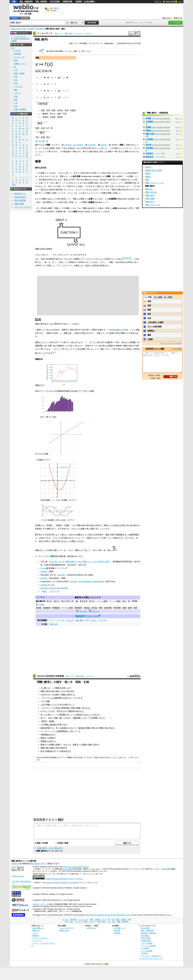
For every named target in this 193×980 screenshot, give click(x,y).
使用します (66, 688)
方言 (16, 106)
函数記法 (119, 330)
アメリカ (61, 620)
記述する (67, 698)
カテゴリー (89, 33)
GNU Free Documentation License (76, 867)
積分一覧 (126, 601)
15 (126, 258)
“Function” (61, 575)
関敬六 (148, 173)
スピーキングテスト (23, 207)
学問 (16, 77)
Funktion (92, 145)
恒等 (48, 110)
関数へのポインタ (153, 205)
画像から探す (64, 930)
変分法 (92, 601)
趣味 (16, 90)
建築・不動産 (19, 73)
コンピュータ (19, 57)
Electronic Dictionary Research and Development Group (110, 915)
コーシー (71, 193)
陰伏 (48, 137)
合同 (149, 305)
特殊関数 (117, 608)
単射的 (45, 117)
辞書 (14, 1)
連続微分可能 (56, 725)
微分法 (57, 601)
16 (130, 258)
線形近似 (149, 157)
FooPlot (44, 572)
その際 (43, 688)
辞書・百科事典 (28, 29)
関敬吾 (148, 177)
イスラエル (103, 620)
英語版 (42, 605)
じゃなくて (85, 718)
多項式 (60, 110)
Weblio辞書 (165, 869)
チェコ (93, 620)
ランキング (79, 33)
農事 (149, 335)
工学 (16, 70)
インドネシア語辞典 (148, 946)
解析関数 (134, 535)
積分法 (49, 601)
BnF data (79, 620)
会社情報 (117, 930)
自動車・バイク (20, 64)
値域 (75, 211)
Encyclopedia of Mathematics (92, 581)
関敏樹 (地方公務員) (154, 170)
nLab (52, 585)
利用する (67, 705)
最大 (42, 751)
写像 (75, 51)
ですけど (101, 718)
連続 (59, 114)
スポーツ (18, 93)
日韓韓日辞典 (67, 1)
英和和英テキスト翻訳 (49, 820)
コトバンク (55, 592)
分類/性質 (43, 104)
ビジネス (18, 51)
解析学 (78, 597)
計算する (52, 741)
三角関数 (132, 342)
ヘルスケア (18, 86)
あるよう (88, 715)
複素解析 (47, 608)
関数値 (49, 751)
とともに (54, 705)
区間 (123, 525)
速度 (73, 708)
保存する (80, 711)
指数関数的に (63, 731)
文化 (16, 80)
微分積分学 (41, 601)
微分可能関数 (117, 535)
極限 (124, 608)
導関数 (43, 741)
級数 (130, 608)
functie (104, 145)
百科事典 (40, 29)
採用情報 (117, 933)
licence (168, 915)
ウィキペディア (45, 33)
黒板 (56, 718)
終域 (45, 71)
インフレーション (48, 731)
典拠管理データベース (86, 616)
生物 (16, 96)
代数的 (73, 110)
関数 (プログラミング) (155, 183)
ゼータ (51, 695)
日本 (87, 620)
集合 (96, 151)
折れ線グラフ (77, 391)
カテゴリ (96, 611)
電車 (16, 60)
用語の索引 (69, 33)
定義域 (91, 202)
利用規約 (35, 936)
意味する (71, 695)
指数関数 (39, 346)
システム (48, 698)
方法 (52, 735)
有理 (66, 110)
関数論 (148, 130)
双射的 (60, 117)
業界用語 (18, 54)
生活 (16, 83)
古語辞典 (79, 1)
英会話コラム (20, 194)
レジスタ (49, 711)
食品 (16, 100)
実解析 (39, 608)
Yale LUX (54, 624)
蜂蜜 (149, 310)
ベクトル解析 (102, 601)
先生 (50, 718)
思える (97, 715)
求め (111, 728)
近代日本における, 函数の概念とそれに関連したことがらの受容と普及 (79, 562)
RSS (107, 964)
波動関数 (58, 698)
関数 (52, 556)
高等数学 (149, 153)
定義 (67, 151)
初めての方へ (167, 18)
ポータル (83, 611)
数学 (37, 145)
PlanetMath (54, 578)
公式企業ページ (119, 928)
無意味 (80, 715)
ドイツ (52, 620)
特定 (149, 314)
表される (86, 708)
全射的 (53, 117)
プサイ (43, 701)
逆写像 (148, 145)
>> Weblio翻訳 (176, 349)
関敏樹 (148, 167)
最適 (80, 728)
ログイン (158, 1)
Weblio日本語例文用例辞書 (51, 676)
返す (73, 691)
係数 (52, 748)
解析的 (45, 114)
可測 (65, 114)
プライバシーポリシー (40, 938)
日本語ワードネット (40, 904)
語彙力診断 (19, 204)
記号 (14, 185)
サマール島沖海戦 (155, 327)
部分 (37, 137)
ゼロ (63, 691)
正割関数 (149, 122)
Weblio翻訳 (145, 936)
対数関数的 (45, 735)
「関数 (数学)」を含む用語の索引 (49, 848)
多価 (43, 137)
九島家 (150, 339)
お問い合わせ (91, 928)
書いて (62, 718)
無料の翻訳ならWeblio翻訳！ (55, 9)
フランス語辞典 (147, 943)
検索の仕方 (36, 930)
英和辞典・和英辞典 (148, 933)
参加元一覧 (178, 18)
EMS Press (110, 581)
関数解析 (56, 608)
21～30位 (168, 297)
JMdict (50, 915)
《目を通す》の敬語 (155, 322)
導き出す (96, 728)
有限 (149, 301)
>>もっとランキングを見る (171, 343)
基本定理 (84, 601)
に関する (96, 745)
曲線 (52, 738)
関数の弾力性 (151, 192)
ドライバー (49, 708)
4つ (42, 711)
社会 (149, 318)
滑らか (53, 114)
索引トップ (59, 33)
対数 (50, 346)
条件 (48, 691)
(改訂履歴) (68, 869)
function (68, 145)
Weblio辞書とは (38, 928)
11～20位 (158, 297)
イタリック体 (46, 342)
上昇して (73, 731)
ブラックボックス (60, 255)
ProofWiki (64, 588)
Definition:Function (49, 588)
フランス (70, 620)
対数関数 (149, 148)
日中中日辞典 (55, 1)
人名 (16, 103)
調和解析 (79, 608)
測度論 (87, 608)
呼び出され (62, 711)
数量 (42, 745)
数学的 (64, 751)
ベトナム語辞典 (147, 951)
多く (42, 715)
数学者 (59, 190)
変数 (52, 148)
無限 (135, 608)
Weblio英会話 (20, 197)
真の (54, 691)
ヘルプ (180, 1)
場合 (58, 691)
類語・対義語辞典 (26, 1)
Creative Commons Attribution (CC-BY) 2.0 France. (64, 879)
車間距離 (65, 708)
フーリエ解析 (67, 608)
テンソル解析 (115, 601)
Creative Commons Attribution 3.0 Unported (62, 883)
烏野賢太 (151, 331)
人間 (48, 715)
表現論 (94, 608)
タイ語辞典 (145, 948)
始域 (38, 71)
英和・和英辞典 (41, 1)
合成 (43, 128)
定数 (43, 110)
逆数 (58, 745)
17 (54, 352)
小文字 (43, 695)
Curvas (44, 568)
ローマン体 (94, 342)
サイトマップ (37, 941)
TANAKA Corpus (18, 876)
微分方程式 (66, 601)
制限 (37, 128)
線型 (54, 110)
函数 (37, 58)
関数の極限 (150, 199)
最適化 (64, 728)
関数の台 (149, 189)
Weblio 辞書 (170, 1)
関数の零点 (150, 202)
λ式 (48, 128)
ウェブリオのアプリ (67, 928)
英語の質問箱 (20, 200)
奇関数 (148, 118)
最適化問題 (45, 728)
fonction (80, 145)
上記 (42, 705)
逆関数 (52, 721)
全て (13, 48)
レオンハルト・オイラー (72, 190)
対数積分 (60, 346)
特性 (58, 708)
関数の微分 (45, 748)
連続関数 (108, 608)
